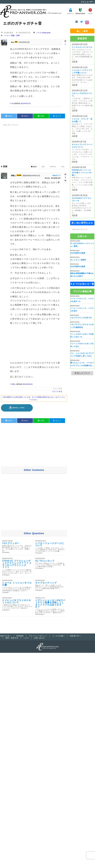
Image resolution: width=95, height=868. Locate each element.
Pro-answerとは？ (55, 13)
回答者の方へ (75, 636)
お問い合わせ (39, 638)
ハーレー (7, 36)
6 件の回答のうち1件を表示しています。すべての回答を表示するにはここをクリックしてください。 (34, 398)
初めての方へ (6, 636)
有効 (63, 167)
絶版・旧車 (15, 36)
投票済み (53, 167)
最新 (43, 167)
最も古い (34, 167)
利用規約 (20, 636)
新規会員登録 (80, 11)
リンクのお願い (59, 636)
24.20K (19, 175)
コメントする (57, 389)
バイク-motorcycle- (44, 33)
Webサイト (57, 175)
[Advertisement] (47, 144)
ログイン (70, 11)
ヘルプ (90, 11)
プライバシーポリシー (38, 636)
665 (16, 42)
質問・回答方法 (12, 638)
